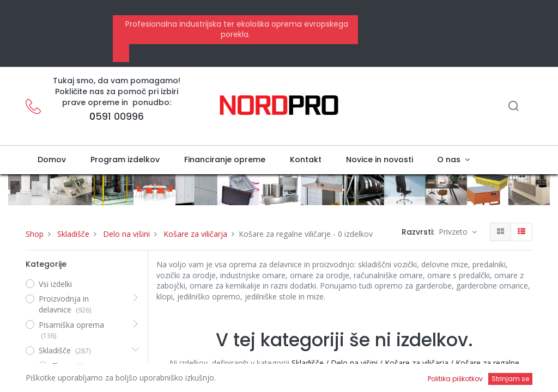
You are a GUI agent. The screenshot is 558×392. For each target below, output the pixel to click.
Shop (35, 234)
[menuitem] (52, 160)
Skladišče (73, 234)
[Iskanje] (513, 107)
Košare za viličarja (195, 234)
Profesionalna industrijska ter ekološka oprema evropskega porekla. (236, 29)
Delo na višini (126, 234)
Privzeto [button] (454, 232)
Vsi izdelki (55, 284)
